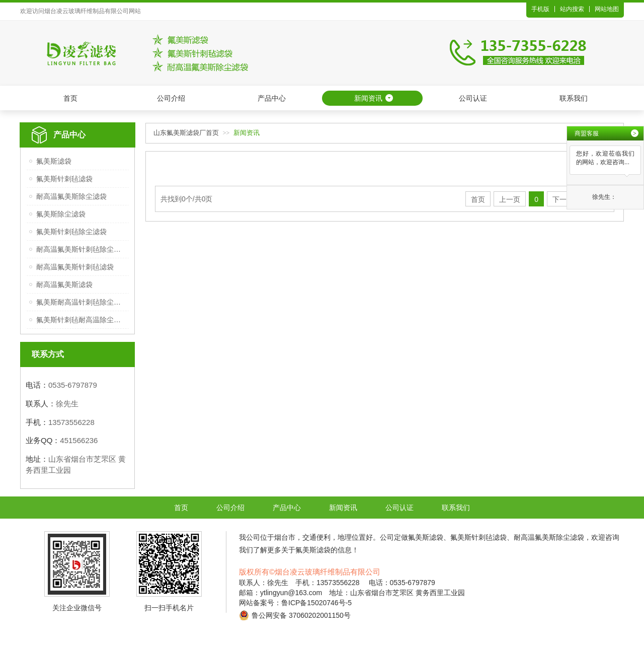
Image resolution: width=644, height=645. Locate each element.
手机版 (540, 9)
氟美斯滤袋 (54, 161)
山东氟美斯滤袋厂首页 (186, 133)
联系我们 (574, 98)
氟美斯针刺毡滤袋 (64, 179)
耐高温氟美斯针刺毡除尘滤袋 (81, 249)
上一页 (510, 199)
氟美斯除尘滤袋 (61, 214)
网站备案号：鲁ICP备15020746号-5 (295, 603)
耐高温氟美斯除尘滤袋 (71, 196)
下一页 (563, 199)
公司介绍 (171, 98)
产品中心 (272, 98)
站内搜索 (572, 9)
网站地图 (607, 9)
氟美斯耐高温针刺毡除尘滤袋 (81, 302)
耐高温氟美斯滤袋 (64, 284)
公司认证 (473, 98)
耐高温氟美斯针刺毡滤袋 (75, 267)
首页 (70, 98)
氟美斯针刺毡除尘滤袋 (71, 232)
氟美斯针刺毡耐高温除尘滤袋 (81, 320)
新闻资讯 (368, 98)
